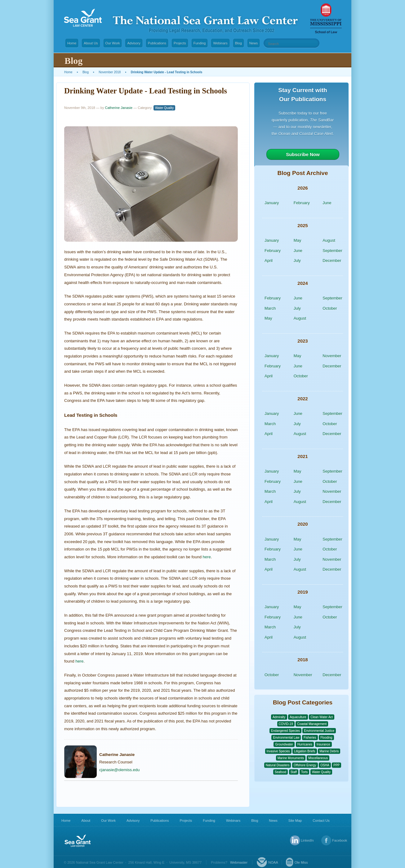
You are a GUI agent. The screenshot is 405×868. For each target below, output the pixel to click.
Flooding (326, 738)
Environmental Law (286, 738)
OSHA (325, 765)
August (329, 240)
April (269, 261)
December (332, 261)
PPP (336, 765)
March (270, 308)
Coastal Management (312, 724)
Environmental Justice (319, 731)
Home (72, 43)
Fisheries (310, 738)
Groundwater (284, 744)
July (297, 261)
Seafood (280, 772)
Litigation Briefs (305, 751)
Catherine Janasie (119, 108)
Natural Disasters (278, 765)
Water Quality (164, 108)
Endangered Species (285, 731)
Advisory (134, 43)
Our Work (113, 43)
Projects (180, 43)
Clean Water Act (322, 717)
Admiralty (279, 717)
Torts (305, 772)
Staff (294, 772)
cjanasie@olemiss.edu (119, 770)
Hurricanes (305, 744)
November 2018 (110, 72)
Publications (157, 43)
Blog (238, 43)
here (207, 557)
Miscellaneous (318, 758)
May (298, 240)
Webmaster (239, 862)
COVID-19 (286, 724)
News (254, 43)
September (332, 251)
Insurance (323, 744)
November (332, 356)
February (302, 203)
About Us (91, 43)
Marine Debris (329, 751)
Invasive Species (278, 751)
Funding (200, 43)
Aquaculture (298, 717)
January (272, 203)
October (330, 308)
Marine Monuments (291, 758)
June (327, 203)
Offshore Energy (305, 765)
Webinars (220, 43)
